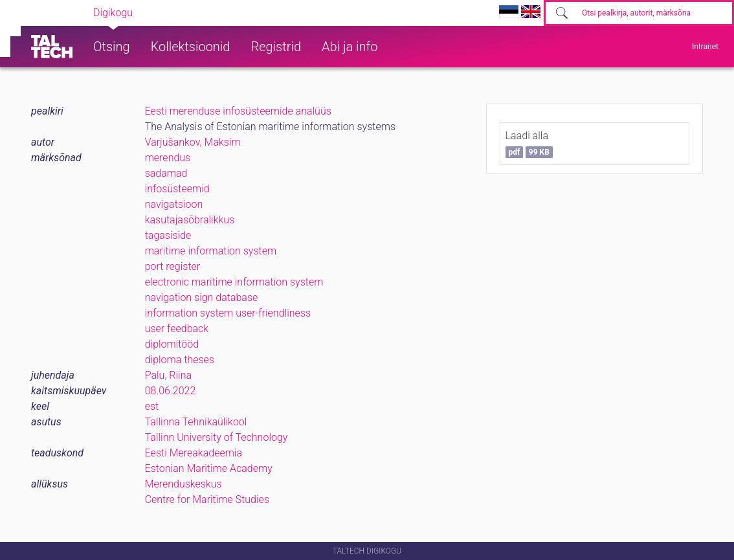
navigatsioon (174, 204)
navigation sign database (202, 297)
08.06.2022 (171, 391)
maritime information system (211, 251)
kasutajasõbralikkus (190, 220)
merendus (168, 158)
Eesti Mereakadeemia (194, 453)
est (152, 406)
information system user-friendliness (228, 313)
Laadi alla (529, 144)
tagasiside (168, 235)
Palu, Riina (168, 375)
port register (173, 266)
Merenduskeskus (183, 484)
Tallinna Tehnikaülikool (196, 422)
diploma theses (180, 360)
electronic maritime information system (234, 282)
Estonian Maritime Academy (209, 468)
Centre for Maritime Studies (207, 499)
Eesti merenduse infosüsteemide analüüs (238, 111)
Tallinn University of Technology (217, 437)
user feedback (177, 329)
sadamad (166, 173)
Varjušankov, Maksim (193, 142)
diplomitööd (172, 344)
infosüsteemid (177, 189)
